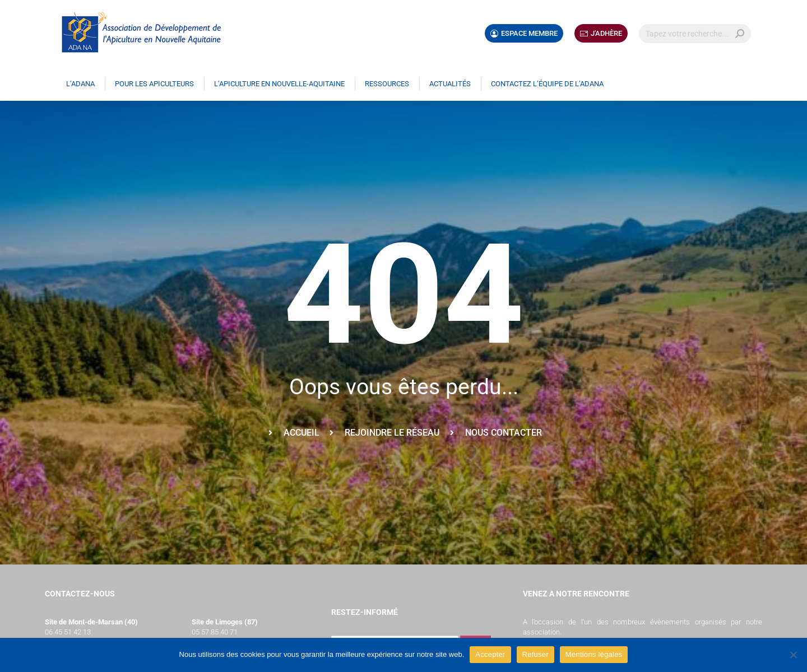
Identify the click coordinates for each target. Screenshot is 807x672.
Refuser (535, 654)
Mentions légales (594, 654)
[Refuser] (793, 655)
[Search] (695, 34)
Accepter (490, 654)
